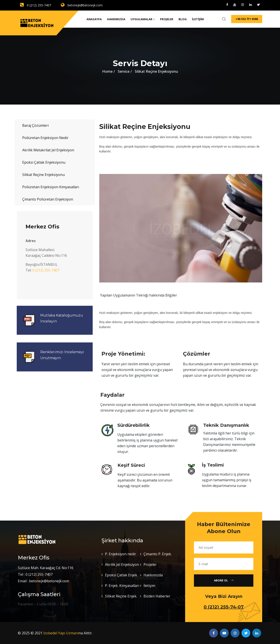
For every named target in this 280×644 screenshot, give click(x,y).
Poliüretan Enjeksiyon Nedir (45, 138)
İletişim (198, 19)
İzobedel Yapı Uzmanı (61, 633)
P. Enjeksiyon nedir (121, 554)
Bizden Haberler (157, 596)
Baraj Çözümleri (35, 125)
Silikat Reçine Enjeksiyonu (43, 175)
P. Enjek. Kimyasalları (122, 586)
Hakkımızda (116, 19)
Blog (183, 19)
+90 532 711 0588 (247, 19)
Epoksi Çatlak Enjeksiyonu (44, 162)
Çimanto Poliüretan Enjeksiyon (48, 199)
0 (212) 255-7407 (36, 5)
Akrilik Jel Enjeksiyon (122, 564)
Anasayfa (94, 19)
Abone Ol (224, 580)
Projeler (167, 19)
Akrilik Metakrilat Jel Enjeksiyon (48, 150)
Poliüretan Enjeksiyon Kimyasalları (51, 187)
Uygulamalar (143, 19)
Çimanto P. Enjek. (158, 554)
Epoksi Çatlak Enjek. (121, 575)
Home (107, 71)
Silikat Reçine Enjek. (121, 596)
